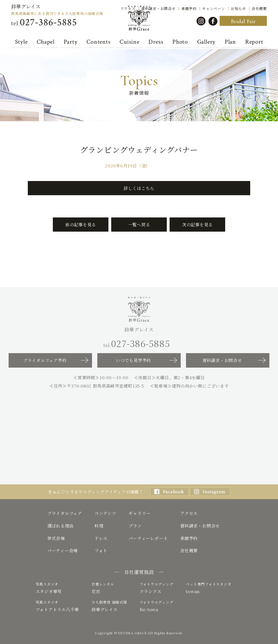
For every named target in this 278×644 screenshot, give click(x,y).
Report (254, 42)
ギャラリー (139, 513)
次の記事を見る (197, 224)
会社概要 (259, 8)
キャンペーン (214, 8)
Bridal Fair (243, 21)
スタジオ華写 (57, 588)
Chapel (46, 42)
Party (71, 42)
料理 (99, 526)
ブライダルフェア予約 (45, 360)
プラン (135, 526)
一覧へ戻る (139, 224)
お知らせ (238, 8)
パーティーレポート (148, 538)
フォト (101, 550)
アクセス (128, 8)
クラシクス (157, 588)
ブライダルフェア (65, 513)
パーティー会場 (62, 550)
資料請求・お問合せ (158, 8)
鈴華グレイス (26, 6)
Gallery (206, 42)
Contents (98, 42)
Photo (180, 42)
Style (21, 42)
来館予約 (189, 8)
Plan (230, 42)
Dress (156, 42)
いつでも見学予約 (133, 360)
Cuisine (129, 42)
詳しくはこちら (139, 188)
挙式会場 (56, 538)
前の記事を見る (81, 224)
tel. (44, 23)
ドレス (101, 538)
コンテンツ (105, 513)
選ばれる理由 (60, 526)
